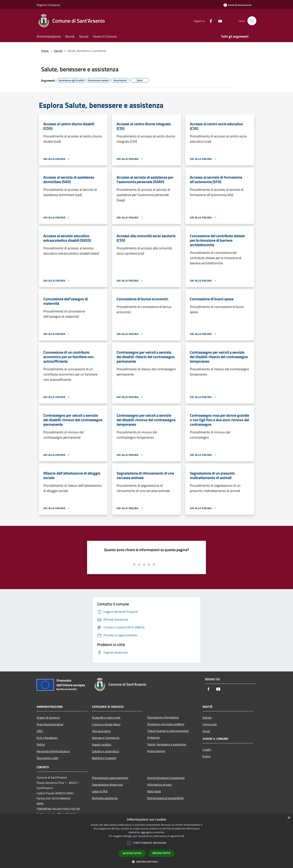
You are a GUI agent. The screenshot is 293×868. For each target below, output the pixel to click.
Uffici (40, 731)
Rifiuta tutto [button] (162, 853)
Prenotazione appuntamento (110, 778)
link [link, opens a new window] (182, 836)
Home (45, 51)
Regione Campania (48, 5)
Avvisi (206, 731)
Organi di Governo (48, 717)
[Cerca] (252, 21)
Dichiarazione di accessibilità (165, 798)
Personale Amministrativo (53, 751)
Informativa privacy (160, 785)
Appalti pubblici (102, 744)
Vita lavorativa (101, 731)
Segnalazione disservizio (107, 785)
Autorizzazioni (156, 751)
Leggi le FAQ (100, 791)
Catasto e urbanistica (105, 751)
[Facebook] (209, 21)
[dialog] (146, 841)
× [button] (289, 818)
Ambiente (153, 738)
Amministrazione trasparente (166, 778)
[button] (146, 862)
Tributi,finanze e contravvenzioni (168, 731)
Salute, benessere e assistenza (167, 744)
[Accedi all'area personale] (238, 5)
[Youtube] (219, 21)
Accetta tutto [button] (132, 853)
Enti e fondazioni (47, 738)
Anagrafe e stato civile (106, 717)
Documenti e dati (47, 758)
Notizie (207, 717)
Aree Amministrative (50, 724)
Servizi (58, 51)
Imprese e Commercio (106, 738)
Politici (41, 744)
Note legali (154, 791)
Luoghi (207, 750)
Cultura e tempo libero (106, 724)
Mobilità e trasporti (104, 758)
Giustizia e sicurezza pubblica (166, 724)
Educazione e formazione (163, 717)
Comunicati (210, 724)
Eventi (207, 756)
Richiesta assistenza (105, 798)
